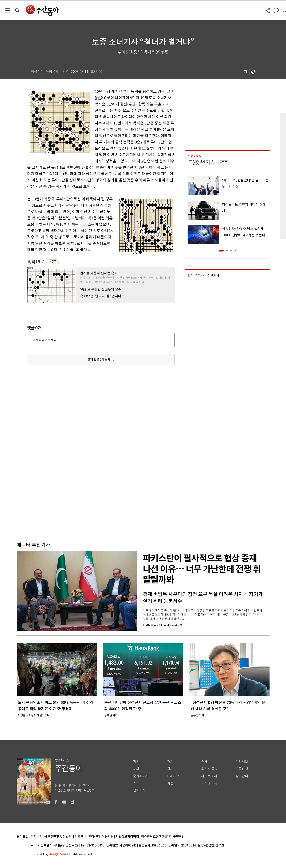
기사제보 (242, 762)
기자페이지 (209, 783)
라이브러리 (209, 776)
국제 (170, 769)
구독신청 (242, 769)
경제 (170, 762)
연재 (204, 762)
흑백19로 (36, 262)
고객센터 (94, 837)
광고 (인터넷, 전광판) (58, 837)
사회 (136, 769)
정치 (136, 762)
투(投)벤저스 (201, 162)
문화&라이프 (142, 776)
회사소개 (36, 837)
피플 (170, 783)
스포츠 (138, 783)
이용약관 (108, 837)
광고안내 (242, 776)
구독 (54, 262)
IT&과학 (173, 776)
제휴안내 (80, 837)
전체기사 (139, 790)
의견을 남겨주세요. (45, 340)
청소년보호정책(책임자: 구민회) (162, 837)
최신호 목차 (210, 769)
